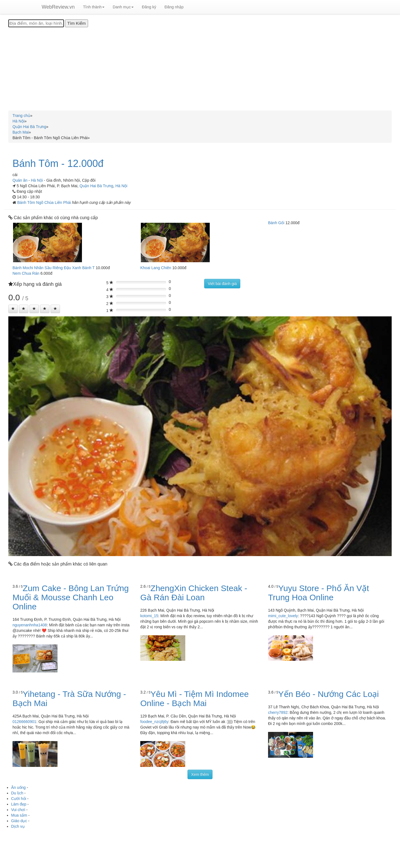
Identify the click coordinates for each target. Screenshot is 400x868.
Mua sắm (19, 815)
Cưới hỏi (19, 799)
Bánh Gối (276, 223)
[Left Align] (13, 309)
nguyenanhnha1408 (30, 625)
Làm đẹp (19, 804)
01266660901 (24, 722)
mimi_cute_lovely (283, 616)
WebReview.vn (58, 7)
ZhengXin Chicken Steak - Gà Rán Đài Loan (194, 593)
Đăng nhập (174, 7)
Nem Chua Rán (26, 273)
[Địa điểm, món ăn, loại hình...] (36, 23)
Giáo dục (19, 821)
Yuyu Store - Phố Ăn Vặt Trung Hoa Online (318, 593)
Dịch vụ (18, 826)
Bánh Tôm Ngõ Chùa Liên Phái (45, 202)
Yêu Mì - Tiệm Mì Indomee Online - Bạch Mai (194, 699)
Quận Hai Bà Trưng (96, 186)
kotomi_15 (149, 616)
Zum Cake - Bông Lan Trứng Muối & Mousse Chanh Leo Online (71, 597)
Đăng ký (149, 7)
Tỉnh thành (94, 7)
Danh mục (123, 7)
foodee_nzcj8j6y (154, 722)
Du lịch (17, 793)
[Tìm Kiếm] (76, 23)
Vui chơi (18, 810)
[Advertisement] (200, 69)
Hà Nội (121, 186)
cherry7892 (278, 712)
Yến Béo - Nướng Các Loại (329, 694)
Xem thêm (200, 774)
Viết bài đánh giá (222, 284)
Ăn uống (18, 787)
